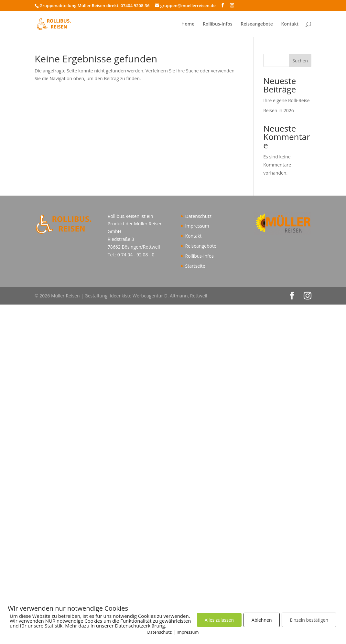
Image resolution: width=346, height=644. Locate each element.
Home (188, 24)
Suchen (300, 61)
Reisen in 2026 (279, 110)
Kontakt (290, 24)
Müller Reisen (148, 224)
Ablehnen (262, 620)
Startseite (195, 266)
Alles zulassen (219, 620)
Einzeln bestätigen (309, 620)
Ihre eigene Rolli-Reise (286, 100)
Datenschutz (198, 216)
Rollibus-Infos (218, 24)
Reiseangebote (257, 24)
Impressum (197, 226)
